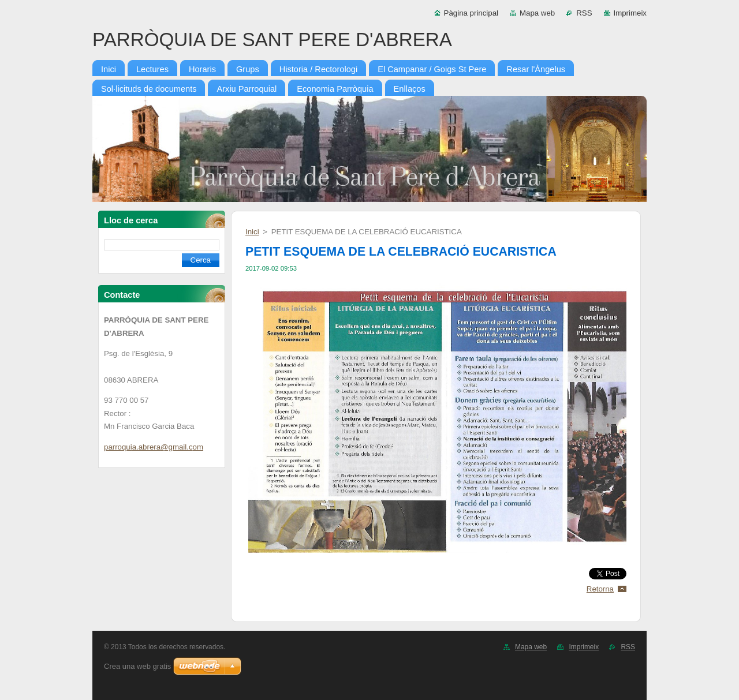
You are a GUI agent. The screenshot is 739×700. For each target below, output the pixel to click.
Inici (252, 232)
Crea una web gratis (137, 666)
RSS (584, 13)
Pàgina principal (471, 13)
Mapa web (537, 13)
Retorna (600, 589)
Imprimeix (630, 13)
